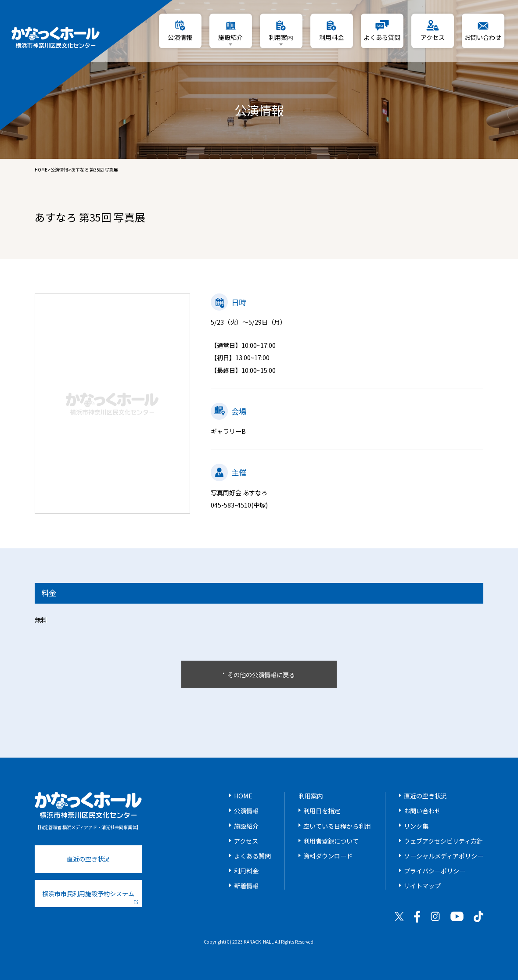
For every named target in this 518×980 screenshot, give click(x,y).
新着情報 (246, 886)
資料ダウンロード (328, 856)
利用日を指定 (322, 811)
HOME (41, 170)
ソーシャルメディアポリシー (444, 856)
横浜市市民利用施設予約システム (90, 897)
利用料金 (246, 871)
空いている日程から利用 (337, 826)
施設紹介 (246, 826)
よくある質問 (252, 856)
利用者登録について (331, 841)
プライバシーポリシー (435, 871)
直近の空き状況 (88, 859)
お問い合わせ (422, 811)
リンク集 (416, 826)
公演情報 (59, 170)
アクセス (246, 841)
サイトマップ (422, 886)
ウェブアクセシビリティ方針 (443, 841)
